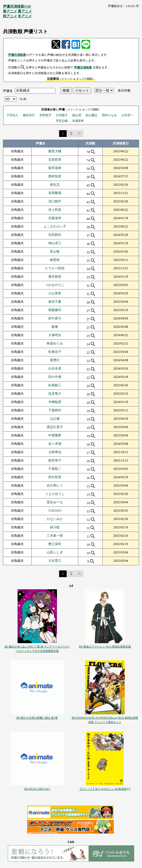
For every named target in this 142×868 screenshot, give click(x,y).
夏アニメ (25, 11)
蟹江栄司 (55, 544)
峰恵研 (55, 260)
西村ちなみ (109, 115)
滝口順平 (55, 201)
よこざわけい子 (55, 226)
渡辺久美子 (55, 427)
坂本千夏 (55, 302)
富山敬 (55, 252)
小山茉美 (55, 293)
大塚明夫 (55, 335)
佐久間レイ (55, 485)
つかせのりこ (55, 285)
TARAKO (55, 511)
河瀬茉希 (78, 121)
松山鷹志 (92, 115)
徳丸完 (55, 185)
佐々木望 (55, 444)
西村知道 (55, 176)
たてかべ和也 (55, 268)
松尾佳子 (55, 352)
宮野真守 (45, 115)
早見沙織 (62, 121)
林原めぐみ (55, 343)
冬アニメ (25, 16)
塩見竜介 (55, 394)
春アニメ (10, 11)
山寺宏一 (127, 115)
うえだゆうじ (55, 494)
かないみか (55, 519)
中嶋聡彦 (55, 402)
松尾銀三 (55, 385)
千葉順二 (55, 469)
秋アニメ (10, 16)
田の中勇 (55, 377)
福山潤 (77, 115)
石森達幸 (55, 218)
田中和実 (55, 477)
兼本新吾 (55, 277)
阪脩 (55, 327)
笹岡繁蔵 (55, 193)
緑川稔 (55, 527)
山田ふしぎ (55, 552)
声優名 (8, 91)
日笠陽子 (62, 115)
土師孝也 (55, 452)
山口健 (55, 419)
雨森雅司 (55, 310)
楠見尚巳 (29, 115)
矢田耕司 (55, 235)
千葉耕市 (55, 410)
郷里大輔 (55, 151)
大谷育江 (55, 561)
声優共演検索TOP (17, 6)
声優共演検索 (17, 55)
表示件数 (124, 91)
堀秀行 (55, 360)
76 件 (23, 99)
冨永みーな (55, 502)
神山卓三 (55, 243)
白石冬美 (55, 368)
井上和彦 (55, 210)
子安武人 (12, 115)
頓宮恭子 (55, 460)
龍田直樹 (55, 168)
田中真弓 (55, 318)
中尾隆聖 (55, 435)
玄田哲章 (55, 160)
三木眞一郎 (55, 536)
